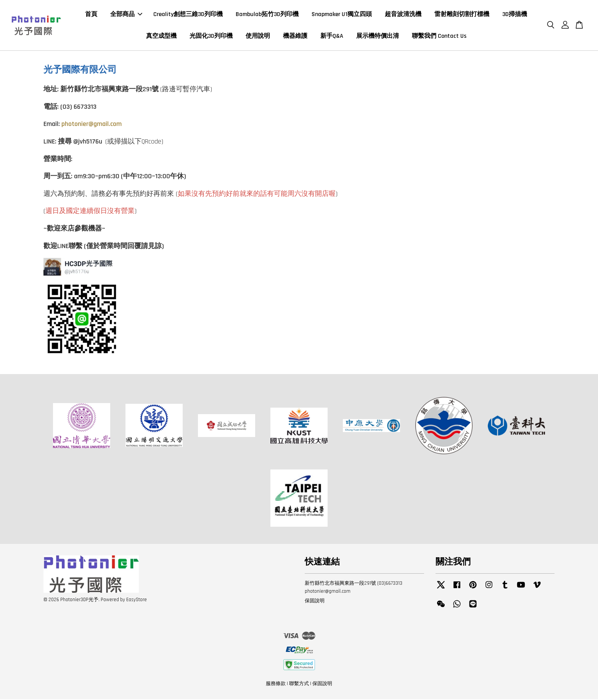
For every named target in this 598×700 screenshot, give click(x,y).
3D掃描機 (515, 15)
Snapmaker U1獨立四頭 (342, 15)
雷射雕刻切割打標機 (462, 15)
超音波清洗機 (403, 15)
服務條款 (276, 684)
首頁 (91, 15)
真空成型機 (161, 36)
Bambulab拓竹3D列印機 (267, 15)
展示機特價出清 (378, 36)
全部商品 (126, 15)
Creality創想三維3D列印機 (188, 15)
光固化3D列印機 (211, 36)
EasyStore (137, 600)
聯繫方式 (299, 684)
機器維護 (295, 36)
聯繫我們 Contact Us (439, 36)
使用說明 (258, 36)
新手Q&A (332, 36)
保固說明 (315, 602)
